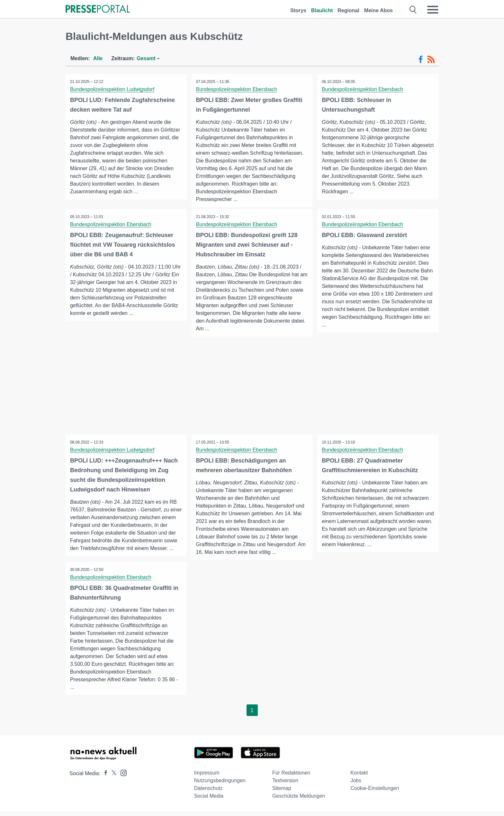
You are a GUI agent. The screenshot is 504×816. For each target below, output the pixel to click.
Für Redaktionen (291, 777)
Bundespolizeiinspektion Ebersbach (237, 89)
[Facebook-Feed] (421, 60)
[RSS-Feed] (431, 60)
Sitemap (282, 793)
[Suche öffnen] (413, 10)
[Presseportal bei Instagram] (122, 777)
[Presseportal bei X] (112, 778)
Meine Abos (378, 10)
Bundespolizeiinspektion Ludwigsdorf (113, 89)
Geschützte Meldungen (299, 800)
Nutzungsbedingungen (220, 785)
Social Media (209, 800)
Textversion (285, 785)
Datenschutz (208, 793)
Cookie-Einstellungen (375, 793)
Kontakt (359, 777)
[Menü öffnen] (433, 10)
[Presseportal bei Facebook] (104, 778)
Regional (348, 10)
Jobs (356, 785)
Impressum (207, 777)
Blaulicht (322, 10)
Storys (298, 10)
